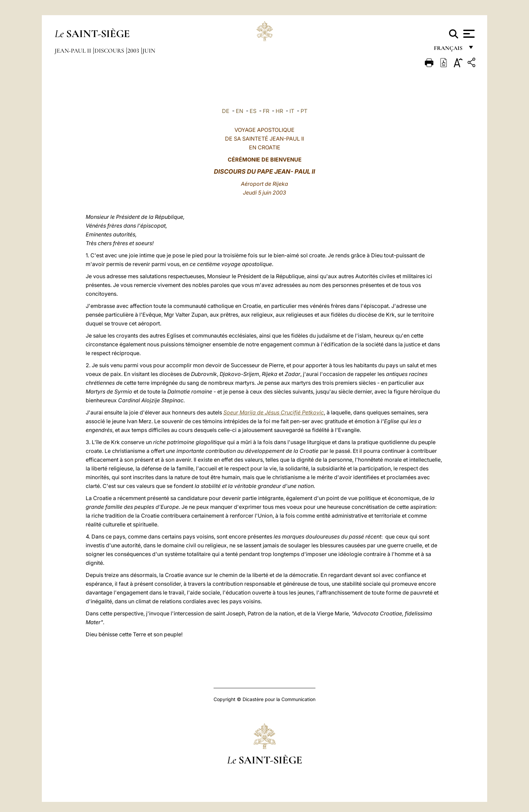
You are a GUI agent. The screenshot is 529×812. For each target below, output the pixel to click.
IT (292, 111)
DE (226, 111)
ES (253, 111)
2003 (134, 51)
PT (304, 111)
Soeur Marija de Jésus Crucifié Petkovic (274, 412)
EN (240, 111)
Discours (110, 51)
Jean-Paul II (74, 51)
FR (266, 111)
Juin (149, 51)
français (449, 50)
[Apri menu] (468, 34)
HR (279, 111)
